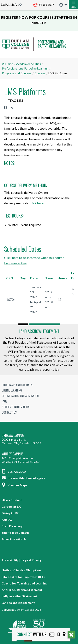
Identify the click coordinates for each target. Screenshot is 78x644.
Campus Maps (14, 485)
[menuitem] (62, 5)
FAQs (5, 401)
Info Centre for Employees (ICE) (23, 577)
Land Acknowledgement (39, 331)
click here (37, 203)
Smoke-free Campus (16, 533)
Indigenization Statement (19, 596)
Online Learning (12, 390)
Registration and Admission (20, 396)
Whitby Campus (13, 454)
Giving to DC (10, 513)
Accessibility (10, 560)
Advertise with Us (14, 539)
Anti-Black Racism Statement (22, 590)
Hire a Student (12, 500)
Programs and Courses (17, 73)
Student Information (16, 407)
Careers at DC (11, 507)
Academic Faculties (29, 64)
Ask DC (7, 520)
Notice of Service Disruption (21, 570)
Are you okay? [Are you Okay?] (44, 5)
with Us (32, 634)
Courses (40, 73)
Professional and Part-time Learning (25, 68)
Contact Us (9, 412)
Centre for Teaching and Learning (25, 583)
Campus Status (10, 4)
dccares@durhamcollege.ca (23, 478)
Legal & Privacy (31, 560)
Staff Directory (12, 526)
